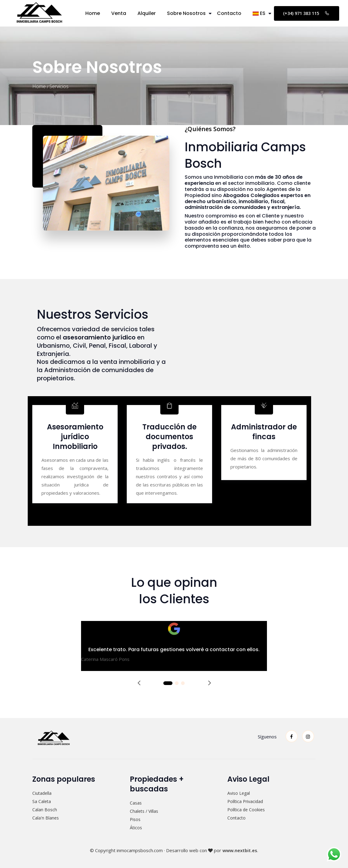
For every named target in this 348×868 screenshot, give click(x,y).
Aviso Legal (239, 793)
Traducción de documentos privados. (169, 437)
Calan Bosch (45, 810)
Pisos (135, 819)
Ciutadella (42, 793)
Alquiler (147, 13)
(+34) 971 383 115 (307, 13)
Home (93, 13)
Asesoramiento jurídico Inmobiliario (75, 437)
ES (259, 13)
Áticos (136, 828)
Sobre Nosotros (186, 13)
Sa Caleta (42, 801)
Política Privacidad (245, 801)
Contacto (229, 13)
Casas (136, 803)
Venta (119, 13)
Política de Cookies (246, 810)
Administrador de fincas (264, 432)
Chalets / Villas (144, 811)
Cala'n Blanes (46, 818)
